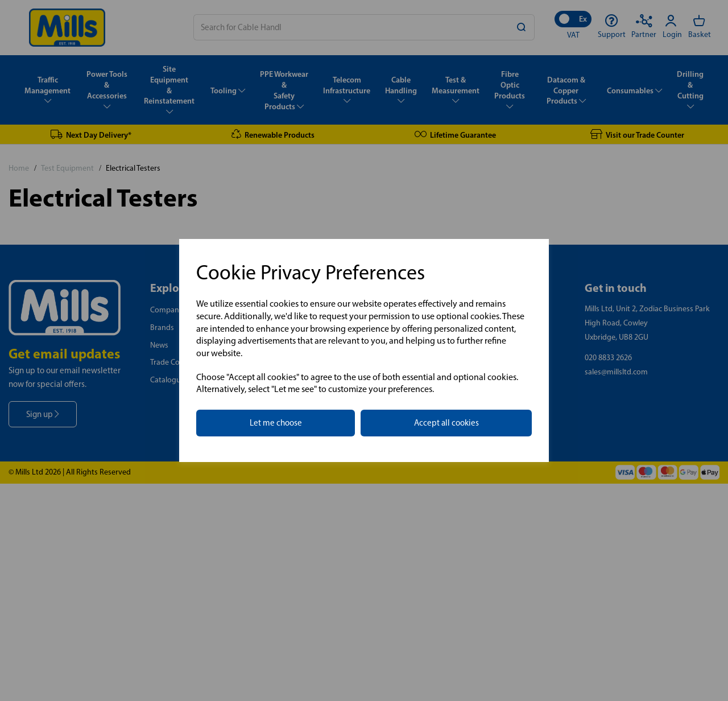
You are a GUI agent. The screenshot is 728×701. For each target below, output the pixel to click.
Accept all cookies (446, 423)
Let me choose (276, 423)
